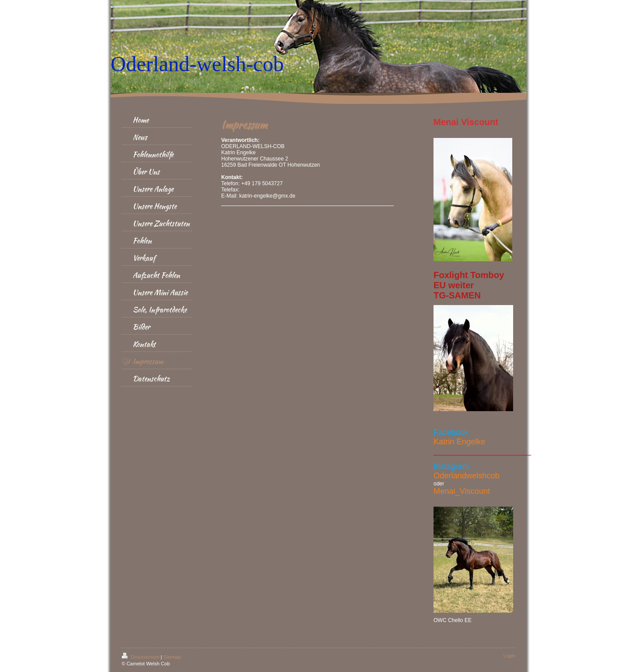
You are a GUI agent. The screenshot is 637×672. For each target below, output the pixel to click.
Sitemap (172, 657)
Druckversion (141, 657)
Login (509, 656)
